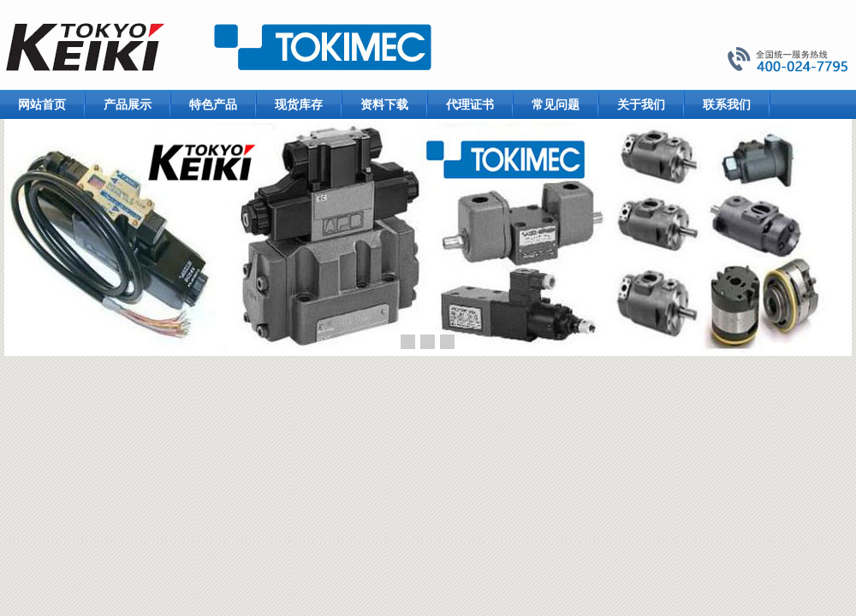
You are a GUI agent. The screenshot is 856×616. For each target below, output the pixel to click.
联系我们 (727, 104)
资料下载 (384, 104)
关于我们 (641, 104)
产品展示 (128, 104)
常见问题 (556, 104)
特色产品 (213, 104)
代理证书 (470, 104)
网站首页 (42, 104)
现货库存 (299, 104)
